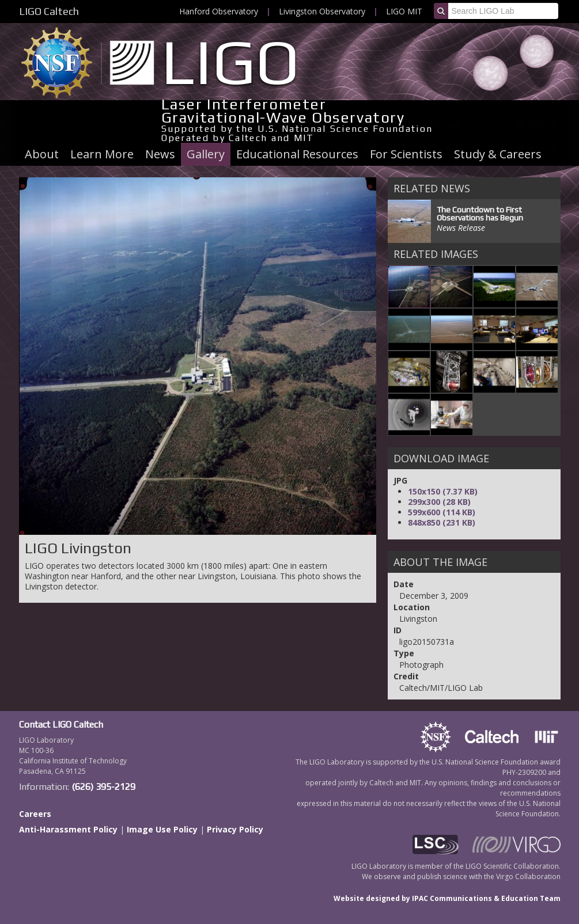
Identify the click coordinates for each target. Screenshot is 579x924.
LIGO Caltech (49, 11)
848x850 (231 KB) (442, 522)
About (42, 154)
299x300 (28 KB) (439, 502)
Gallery (206, 154)
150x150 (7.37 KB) (443, 491)
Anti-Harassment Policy (68, 829)
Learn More (102, 154)
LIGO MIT (404, 11)
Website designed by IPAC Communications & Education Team (447, 898)
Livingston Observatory (322, 11)
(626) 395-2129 (103, 787)
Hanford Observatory (219, 11)
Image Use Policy (162, 829)
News (160, 154)
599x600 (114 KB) (442, 512)
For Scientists (406, 154)
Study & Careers (498, 154)
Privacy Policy (235, 829)
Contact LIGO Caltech (61, 725)
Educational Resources (297, 154)
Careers (35, 814)
